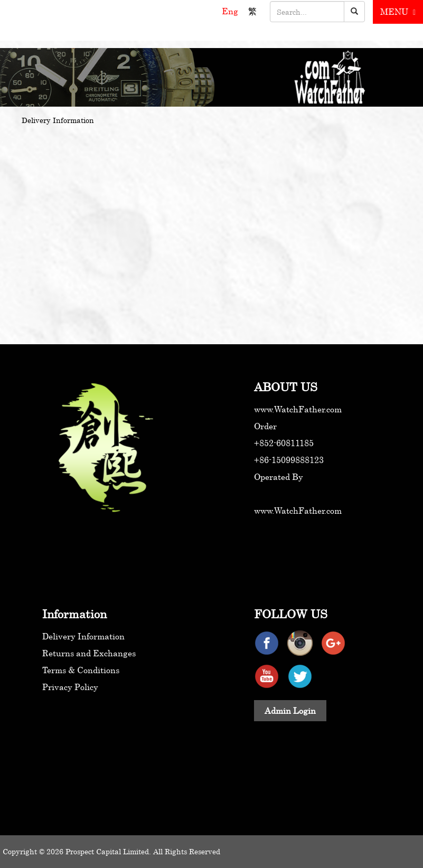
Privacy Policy (70, 687)
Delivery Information (83, 636)
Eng (231, 11)
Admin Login (290, 711)
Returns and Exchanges (89, 653)
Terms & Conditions (81, 670)
